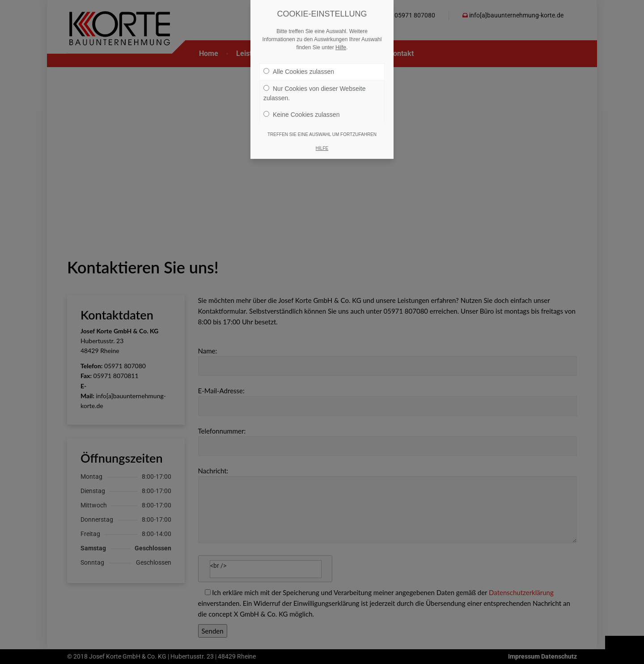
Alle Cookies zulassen (299, 72)
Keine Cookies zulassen (301, 115)
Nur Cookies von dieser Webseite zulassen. (315, 93)
